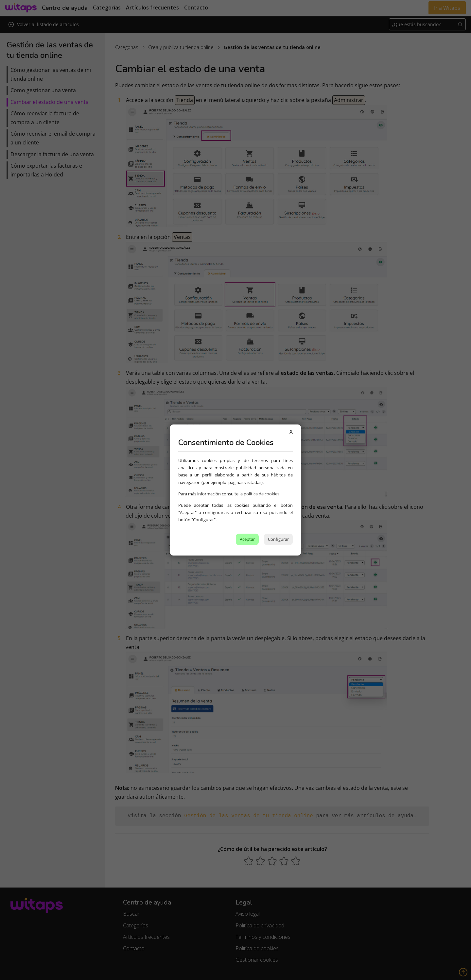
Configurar (278, 539)
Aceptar (247, 539)
